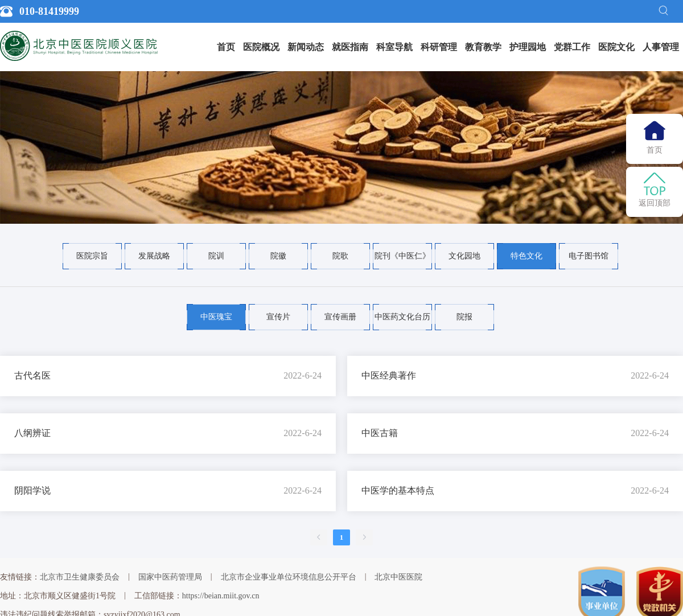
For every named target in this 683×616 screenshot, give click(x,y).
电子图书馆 (589, 256)
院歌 (340, 256)
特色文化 (526, 256)
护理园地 (528, 47)
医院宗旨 (92, 256)
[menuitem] (226, 47)
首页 (226, 47)
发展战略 (154, 256)
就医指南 (350, 47)
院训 (216, 256)
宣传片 (278, 317)
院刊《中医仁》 (402, 256)
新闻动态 (306, 47)
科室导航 (394, 47)
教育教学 (483, 47)
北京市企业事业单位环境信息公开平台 (289, 577)
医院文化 (616, 47)
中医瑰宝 (216, 317)
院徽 (278, 256)
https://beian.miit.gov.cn (221, 596)
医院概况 (261, 47)
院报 (464, 317)
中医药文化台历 (402, 317)
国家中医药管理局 (170, 577)
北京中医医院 (398, 577)
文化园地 (464, 256)
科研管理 (439, 47)
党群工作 (572, 47)
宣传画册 (340, 317)
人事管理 (661, 47)
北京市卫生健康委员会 (80, 577)
